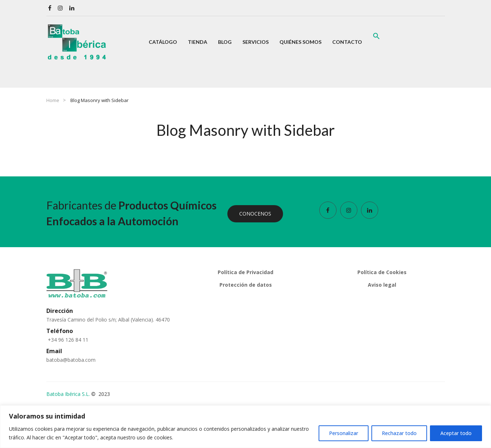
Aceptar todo (456, 433)
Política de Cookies (382, 272)
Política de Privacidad (245, 272)
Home (53, 100)
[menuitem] (163, 42)
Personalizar (344, 433)
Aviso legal (382, 285)
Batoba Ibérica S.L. (68, 394)
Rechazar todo (399, 433)
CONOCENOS (255, 214)
